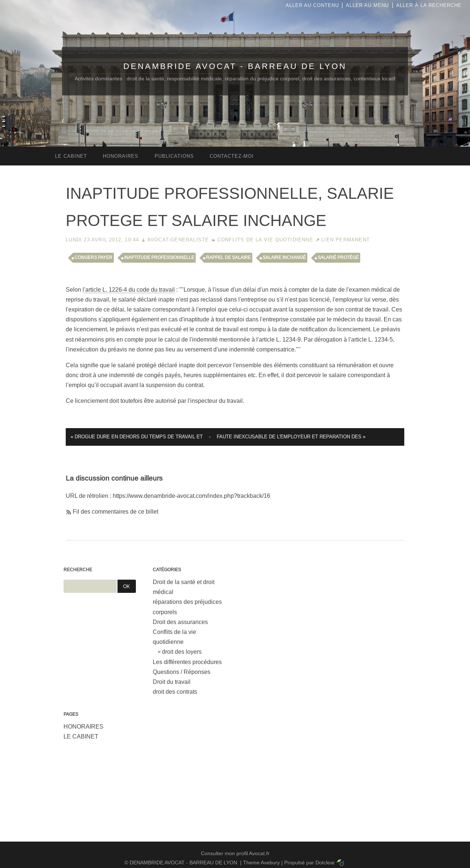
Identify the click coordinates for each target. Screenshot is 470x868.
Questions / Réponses (182, 672)
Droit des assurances (180, 622)
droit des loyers (182, 652)
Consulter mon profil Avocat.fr (235, 853)
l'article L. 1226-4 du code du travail (129, 290)
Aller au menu (367, 5)
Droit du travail (172, 682)
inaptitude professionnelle (159, 258)
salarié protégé (338, 258)
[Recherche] (90, 586)
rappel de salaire (228, 258)
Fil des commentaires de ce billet (115, 512)
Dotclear (325, 862)
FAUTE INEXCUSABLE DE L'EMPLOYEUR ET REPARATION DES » (291, 437)
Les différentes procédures (187, 662)
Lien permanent (346, 240)
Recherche (78, 570)
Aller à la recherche (429, 5)
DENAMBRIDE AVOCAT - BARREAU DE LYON (235, 66)
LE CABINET (81, 736)
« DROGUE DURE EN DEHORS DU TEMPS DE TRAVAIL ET (137, 437)
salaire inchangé (284, 258)
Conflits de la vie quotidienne (265, 240)
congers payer (93, 258)
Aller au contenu (312, 5)
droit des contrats (175, 692)
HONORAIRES (84, 727)
